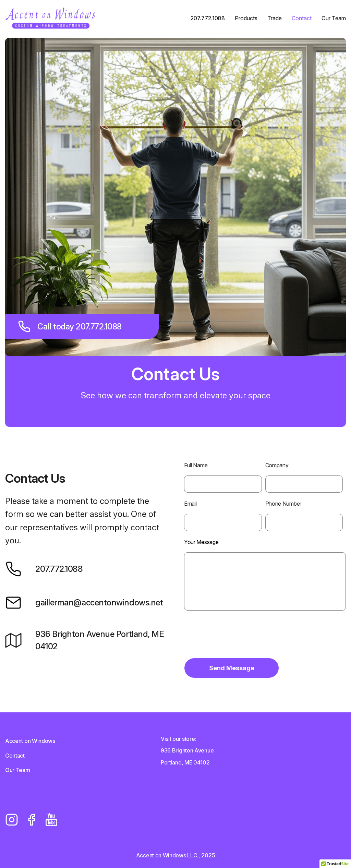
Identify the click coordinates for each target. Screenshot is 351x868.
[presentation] (236, 639)
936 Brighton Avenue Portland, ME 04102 (84, 640)
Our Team (334, 19)
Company (277, 465)
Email (190, 504)
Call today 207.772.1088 (72, 327)
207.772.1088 (208, 19)
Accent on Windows (30, 741)
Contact (302, 19)
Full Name (196, 465)
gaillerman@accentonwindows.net (84, 603)
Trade (275, 19)
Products (246, 19)
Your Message (201, 542)
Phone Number (283, 504)
